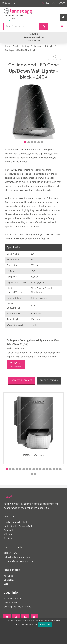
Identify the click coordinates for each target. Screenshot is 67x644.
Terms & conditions (13, 599)
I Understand (45, 625)
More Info (33, 625)
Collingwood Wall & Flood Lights (21, 50)
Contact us (9, 580)
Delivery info (9, 3)
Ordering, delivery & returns (17, 607)
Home (8, 46)
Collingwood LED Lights (43, 46)
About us (8, 576)
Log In (16, 365)
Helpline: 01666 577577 (54, 3)
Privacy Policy (10, 603)
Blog (6, 584)
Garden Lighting (21, 46)
